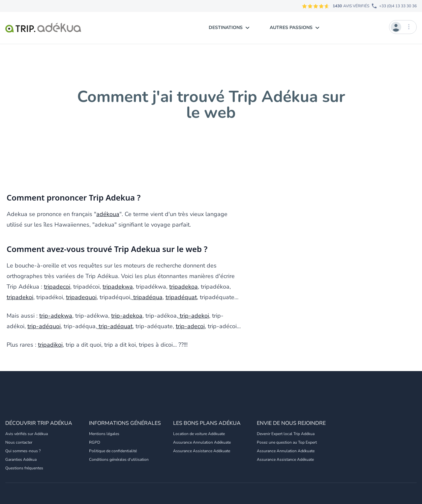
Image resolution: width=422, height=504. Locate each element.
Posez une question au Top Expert (287, 442)
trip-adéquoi (44, 326)
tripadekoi (20, 297)
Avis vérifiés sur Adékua (27, 434)
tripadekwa (118, 287)
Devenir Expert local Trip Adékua (286, 434)
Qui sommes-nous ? (23, 451)
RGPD (95, 442)
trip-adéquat (115, 326)
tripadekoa (183, 287)
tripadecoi (57, 287)
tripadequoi (81, 297)
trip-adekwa (56, 316)
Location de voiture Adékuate (199, 434)
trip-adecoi (190, 326)
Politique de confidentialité (113, 451)
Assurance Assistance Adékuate (202, 451)
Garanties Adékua (21, 459)
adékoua (108, 214)
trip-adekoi (194, 316)
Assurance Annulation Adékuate (202, 442)
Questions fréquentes (24, 468)
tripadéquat (181, 297)
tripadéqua (147, 297)
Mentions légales (104, 434)
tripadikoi (50, 345)
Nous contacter (19, 442)
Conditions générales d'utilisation (119, 459)
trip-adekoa (127, 316)
